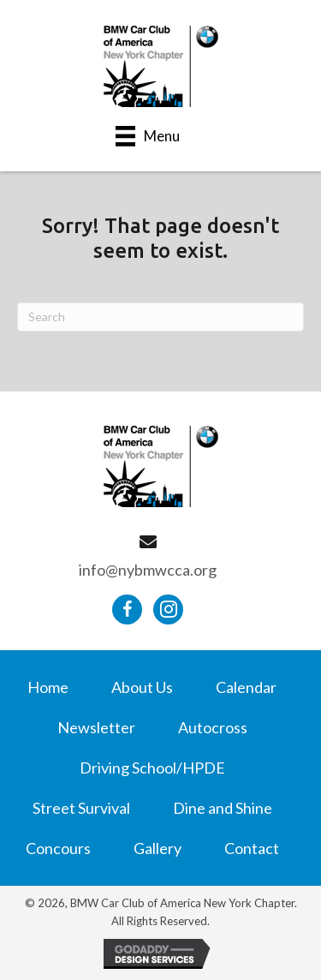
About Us (142, 687)
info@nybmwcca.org (148, 570)
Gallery (158, 848)
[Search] (160, 317)
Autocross (213, 727)
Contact (252, 848)
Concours (58, 848)
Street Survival (81, 808)
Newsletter (96, 727)
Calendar (246, 687)
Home (48, 687)
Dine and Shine (223, 808)
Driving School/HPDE (152, 768)
